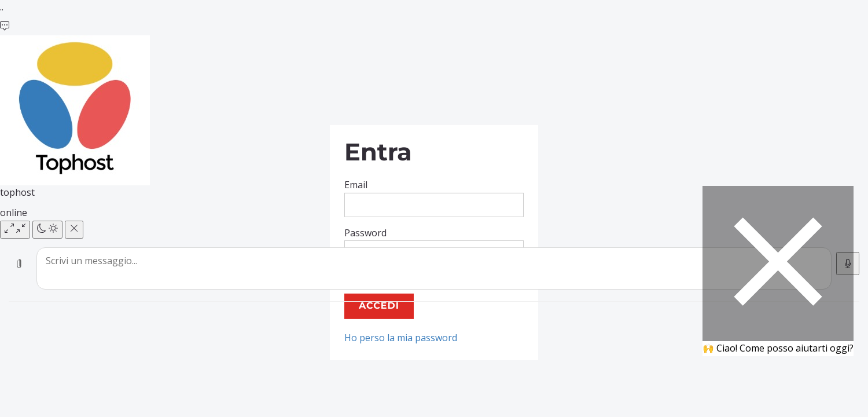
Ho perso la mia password (401, 338)
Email (356, 185)
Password (365, 232)
